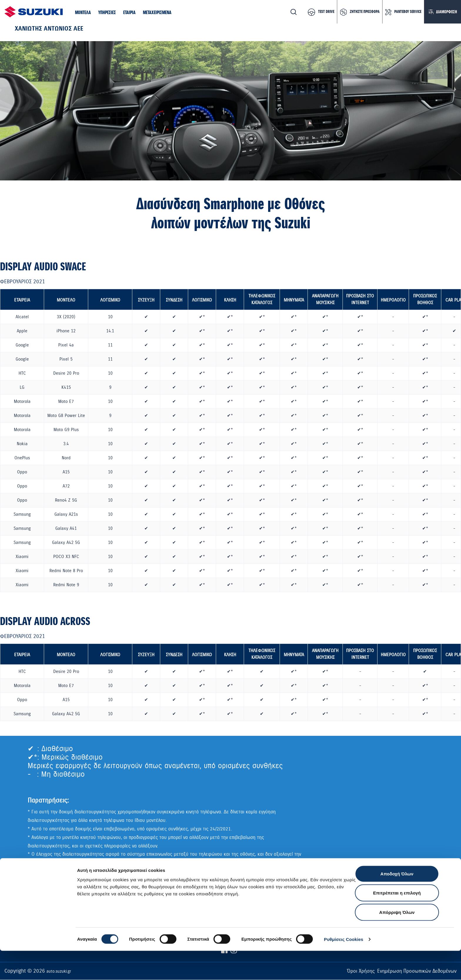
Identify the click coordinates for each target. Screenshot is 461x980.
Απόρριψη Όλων (397, 941)
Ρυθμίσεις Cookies (344, 968)
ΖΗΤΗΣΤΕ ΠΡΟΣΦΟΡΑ (365, 12)
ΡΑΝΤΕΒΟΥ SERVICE (408, 12)
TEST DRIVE (326, 12)
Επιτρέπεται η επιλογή (397, 922)
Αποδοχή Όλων (397, 903)
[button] (83, 13)
